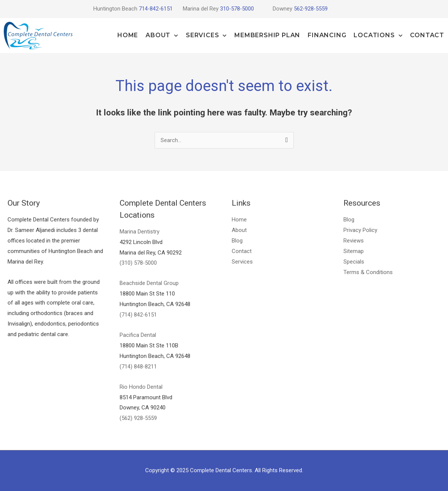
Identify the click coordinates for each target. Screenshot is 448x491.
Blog (237, 241)
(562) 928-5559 (138, 418)
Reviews (354, 241)
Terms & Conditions (368, 272)
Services (206, 36)
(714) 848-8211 (138, 367)
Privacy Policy (360, 230)
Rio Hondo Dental (141, 387)
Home (128, 35)
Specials (354, 262)
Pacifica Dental (138, 335)
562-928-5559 (311, 9)
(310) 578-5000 (138, 263)
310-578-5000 (237, 9)
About (162, 36)
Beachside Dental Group (149, 283)
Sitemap (354, 251)
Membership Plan (267, 35)
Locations (378, 36)
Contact (427, 35)
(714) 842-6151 (138, 315)
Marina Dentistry (140, 232)
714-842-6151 (155, 9)
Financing (327, 35)
